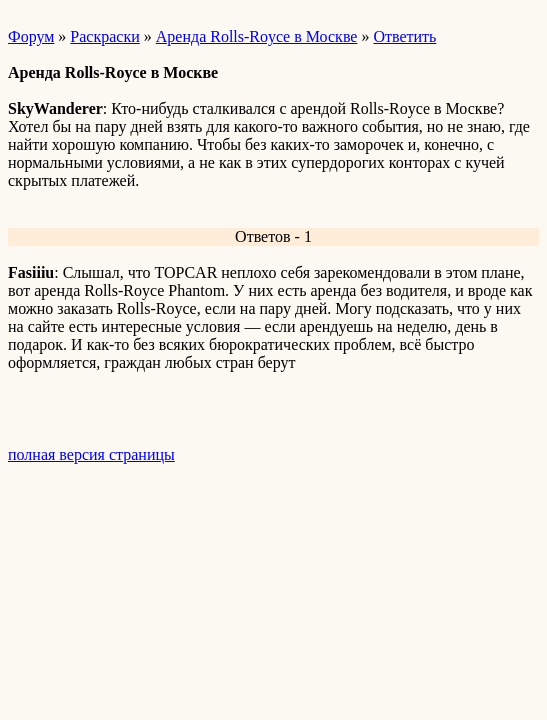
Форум (31, 36)
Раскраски (104, 36)
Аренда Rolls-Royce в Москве (257, 36)
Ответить (404, 36)
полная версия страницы (91, 454)
